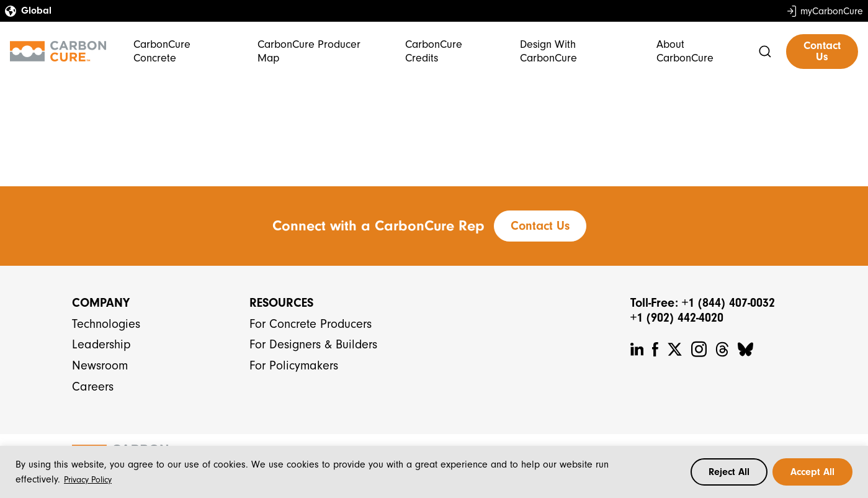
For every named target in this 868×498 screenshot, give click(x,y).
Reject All (729, 472)
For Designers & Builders (313, 344)
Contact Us (822, 51)
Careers (93, 387)
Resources (281, 303)
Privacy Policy (88, 480)
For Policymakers (294, 365)
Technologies (106, 324)
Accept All (812, 472)
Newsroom (100, 365)
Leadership (101, 344)
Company (101, 303)
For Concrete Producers (311, 324)
